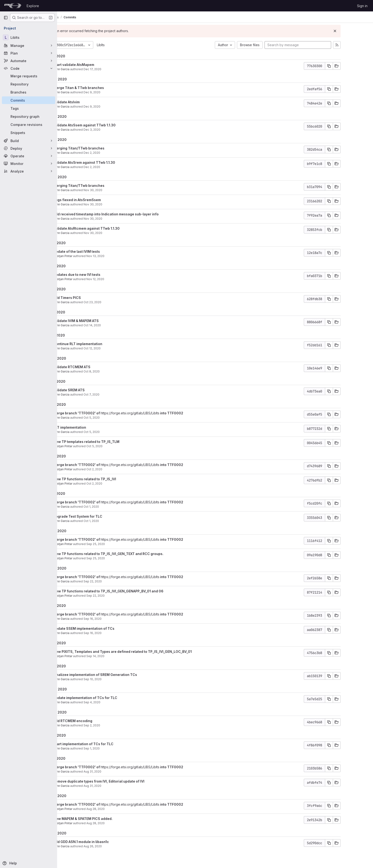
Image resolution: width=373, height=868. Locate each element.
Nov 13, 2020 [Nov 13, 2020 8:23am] (118, 256)
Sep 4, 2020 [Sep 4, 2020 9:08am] (115, 702)
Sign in (362, 6)
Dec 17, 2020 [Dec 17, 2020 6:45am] (115, 69)
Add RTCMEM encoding (96, 721)
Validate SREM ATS (92, 390)
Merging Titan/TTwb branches (102, 148)
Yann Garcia (84, 69)
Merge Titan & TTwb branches (101, 88)
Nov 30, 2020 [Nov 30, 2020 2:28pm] (116, 204)
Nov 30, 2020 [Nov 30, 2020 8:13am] (116, 219)
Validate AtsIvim (89, 102)
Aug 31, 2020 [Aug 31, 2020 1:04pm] (115, 771)
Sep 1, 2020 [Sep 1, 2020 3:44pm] (114, 748)
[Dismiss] (358, 31)
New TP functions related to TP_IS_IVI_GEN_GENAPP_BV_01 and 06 (131, 591)
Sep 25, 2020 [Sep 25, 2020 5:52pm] (118, 544)
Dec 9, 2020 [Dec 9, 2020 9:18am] (115, 107)
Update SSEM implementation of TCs (107, 628)
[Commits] (29, 100)
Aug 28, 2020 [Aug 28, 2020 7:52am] (118, 809)
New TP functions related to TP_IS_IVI (108, 479)
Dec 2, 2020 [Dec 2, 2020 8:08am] (115, 167)
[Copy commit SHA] (352, 66)
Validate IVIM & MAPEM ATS (99, 321)
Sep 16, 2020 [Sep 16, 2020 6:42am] (115, 619)
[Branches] (29, 92)
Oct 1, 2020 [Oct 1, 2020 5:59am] (114, 507)
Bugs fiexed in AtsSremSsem (100, 200)
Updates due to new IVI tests (100, 275)
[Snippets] (29, 133)
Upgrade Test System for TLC (101, 516)
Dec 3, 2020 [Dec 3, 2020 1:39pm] (115, 130)
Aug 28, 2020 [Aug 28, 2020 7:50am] (118, 823)
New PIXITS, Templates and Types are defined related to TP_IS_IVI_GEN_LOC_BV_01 (145, 652)
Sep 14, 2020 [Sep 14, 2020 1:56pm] (118, 656)
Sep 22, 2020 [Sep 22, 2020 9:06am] (118, 596)
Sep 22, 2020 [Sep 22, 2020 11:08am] (115, 581)
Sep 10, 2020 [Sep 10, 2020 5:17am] (115, 679)
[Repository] (29, 84)
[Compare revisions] (29, 124)
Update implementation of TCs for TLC (108, 698)
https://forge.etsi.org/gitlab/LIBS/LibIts (153, 413)
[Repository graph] (29, 116)
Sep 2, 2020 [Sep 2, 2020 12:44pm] (115, 725)
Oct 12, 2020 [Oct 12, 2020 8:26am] (115, 348)
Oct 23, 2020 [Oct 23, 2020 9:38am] (115, 302)
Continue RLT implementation (101, 344)
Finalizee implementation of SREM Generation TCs (118, 675)
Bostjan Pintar (86, 256)
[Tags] (29, 108)
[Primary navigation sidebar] (6, 18)
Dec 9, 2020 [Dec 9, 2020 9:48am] (115, 92)
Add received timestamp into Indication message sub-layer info (129, 214)
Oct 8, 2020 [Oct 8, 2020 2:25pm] (114, 371)
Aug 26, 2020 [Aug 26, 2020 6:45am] (115, 846)
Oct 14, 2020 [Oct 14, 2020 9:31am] (115, 325)
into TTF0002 (194, 413)
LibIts (124, 45)
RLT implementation (93, 427)
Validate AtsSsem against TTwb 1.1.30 (107, 125)
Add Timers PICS (90, 298)
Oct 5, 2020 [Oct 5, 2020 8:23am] (114, 418)
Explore (33, 6)
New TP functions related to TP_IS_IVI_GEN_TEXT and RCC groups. (131, 554)
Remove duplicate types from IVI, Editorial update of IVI (122, 781)
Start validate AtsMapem (97, 65)
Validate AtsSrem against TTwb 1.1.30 (107, 162)
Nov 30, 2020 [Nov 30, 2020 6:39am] (116, 233)
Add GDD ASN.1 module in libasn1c (104, 842)
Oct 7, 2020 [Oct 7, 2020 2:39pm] (114, 394)
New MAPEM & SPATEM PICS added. (106, 819)
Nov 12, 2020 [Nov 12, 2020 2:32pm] (118, 279)
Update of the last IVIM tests (99, 251)
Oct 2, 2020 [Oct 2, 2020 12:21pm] (117, 469)
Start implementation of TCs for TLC (106, 744)
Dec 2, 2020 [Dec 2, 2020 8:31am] (115, 153)
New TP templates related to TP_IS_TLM (109, 442)
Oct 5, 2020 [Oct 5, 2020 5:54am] (117, 446)
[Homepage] (13, 6)
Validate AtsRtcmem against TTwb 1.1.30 (109, 228)
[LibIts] (29, 37)
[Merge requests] (29, 76)
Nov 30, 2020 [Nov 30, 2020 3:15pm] (116, 190)
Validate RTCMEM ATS (95, 367)
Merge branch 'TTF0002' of (100, 413)
